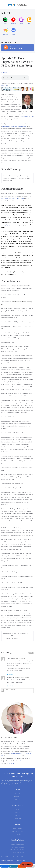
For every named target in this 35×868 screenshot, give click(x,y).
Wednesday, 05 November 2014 (23, 677)
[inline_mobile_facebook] (5, 866)
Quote (8, 674)
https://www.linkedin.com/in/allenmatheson (14, 126)
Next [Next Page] (32, 646)
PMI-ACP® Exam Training (18, 850)
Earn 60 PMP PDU (17, 831)
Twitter (22, 761)
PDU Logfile (18, 834)
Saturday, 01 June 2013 (20, 658)
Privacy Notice (21, 860)
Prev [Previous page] (3, 646)
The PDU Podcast (18, 828)
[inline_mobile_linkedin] (13, 866)
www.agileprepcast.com (26, 116)
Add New (31, 653)
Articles (17, 816)
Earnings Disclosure (7, 860)
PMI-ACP (4, 86)
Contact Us (17, 796)
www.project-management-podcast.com (13, 198)
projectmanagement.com (16, 754)
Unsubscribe (17, 818)
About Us (18, 794)
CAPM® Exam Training (17, 853)
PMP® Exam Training (17, 844)
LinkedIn (11, 763)
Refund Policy (5, 857)
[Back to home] (18, 5)
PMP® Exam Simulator (17, 847)
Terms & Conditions (19, 857)
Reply (12, 674)
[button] (2, 5)
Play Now (4, 72)
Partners (17, 799)
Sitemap (17, 813)
